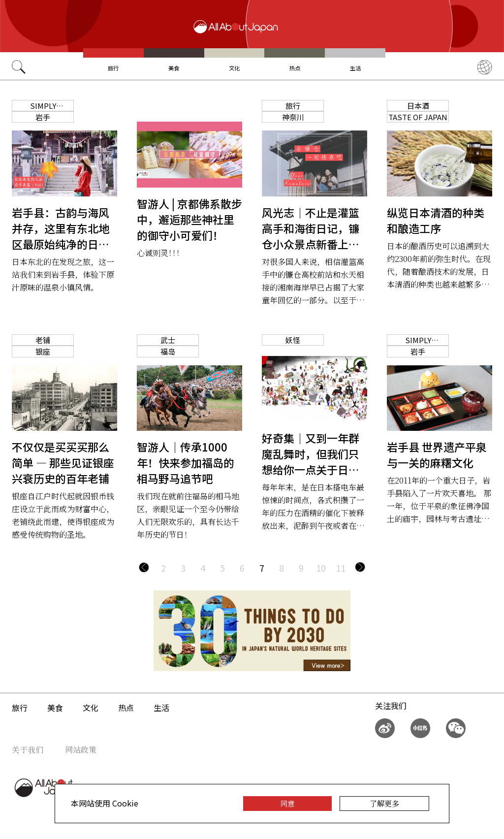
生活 (355, 68)
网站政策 (81, 750)
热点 (295, 68)
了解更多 (384, 803)
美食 (174, 68)
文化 (234, 68)
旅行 (113, 68)
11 (341, 568)
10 (321, 568)
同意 (287, 803)
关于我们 (28, 750)
